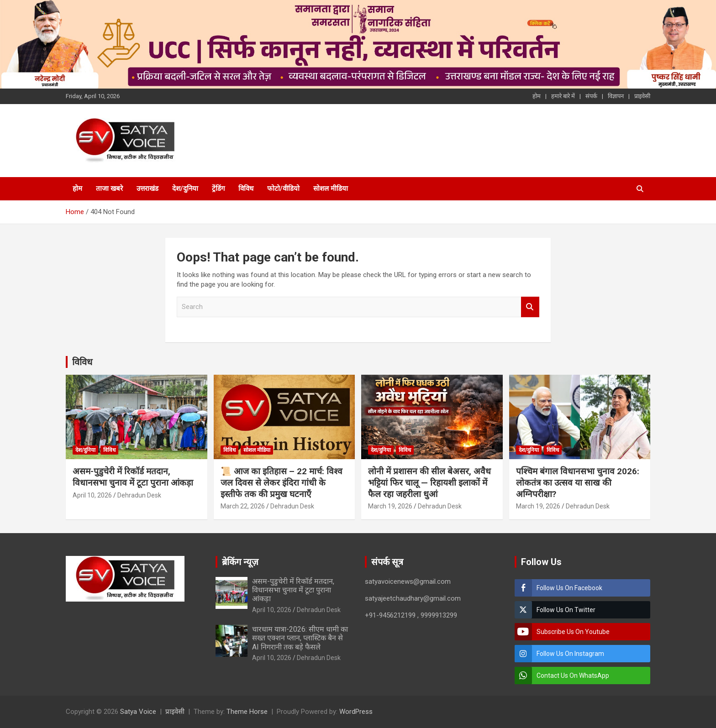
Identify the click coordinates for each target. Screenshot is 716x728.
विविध (246, 189)
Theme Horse (247, 712)
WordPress (356, 712)
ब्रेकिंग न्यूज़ (240, 562)
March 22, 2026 (243, 506)
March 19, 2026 (390, 506)
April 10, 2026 (92, 495)
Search (530, 307)
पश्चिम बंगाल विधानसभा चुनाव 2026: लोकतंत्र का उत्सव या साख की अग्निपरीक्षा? (578, 482)
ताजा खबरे (109, 189)
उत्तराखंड (147, 189)
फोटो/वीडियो (283, 189)
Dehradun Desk (139, 495)
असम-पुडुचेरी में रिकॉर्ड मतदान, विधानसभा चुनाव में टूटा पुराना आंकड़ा (133, 477)
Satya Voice (138, 712)
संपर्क (591, 96)
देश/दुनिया (185, 189)
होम (537, 96)
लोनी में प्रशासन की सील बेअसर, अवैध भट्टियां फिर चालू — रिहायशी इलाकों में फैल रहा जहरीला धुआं (429, 482)
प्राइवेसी (642, 96)
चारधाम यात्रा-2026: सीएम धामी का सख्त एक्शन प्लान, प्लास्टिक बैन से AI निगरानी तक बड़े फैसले (300, 638)
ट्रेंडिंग (218, 189)
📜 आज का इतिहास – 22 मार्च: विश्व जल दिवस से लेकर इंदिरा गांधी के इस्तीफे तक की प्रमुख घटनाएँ (282, 482)
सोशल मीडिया (331, 189)
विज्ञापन (616, 96)
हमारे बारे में (563, 96)
